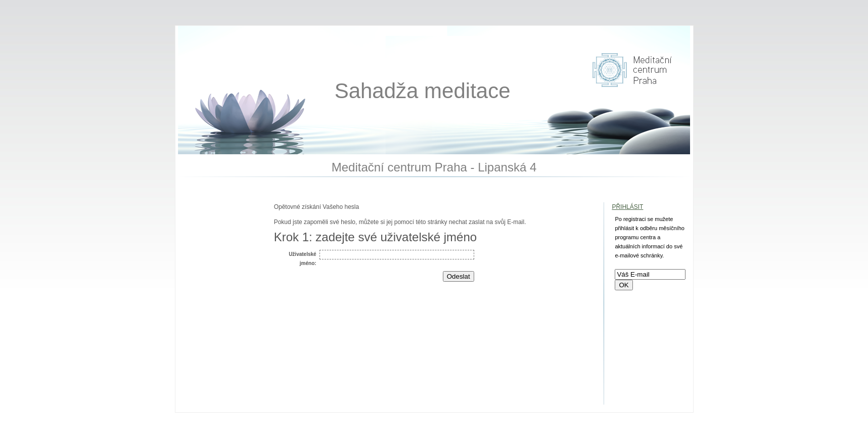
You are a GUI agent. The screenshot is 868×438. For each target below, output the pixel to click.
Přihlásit (627, 207)
